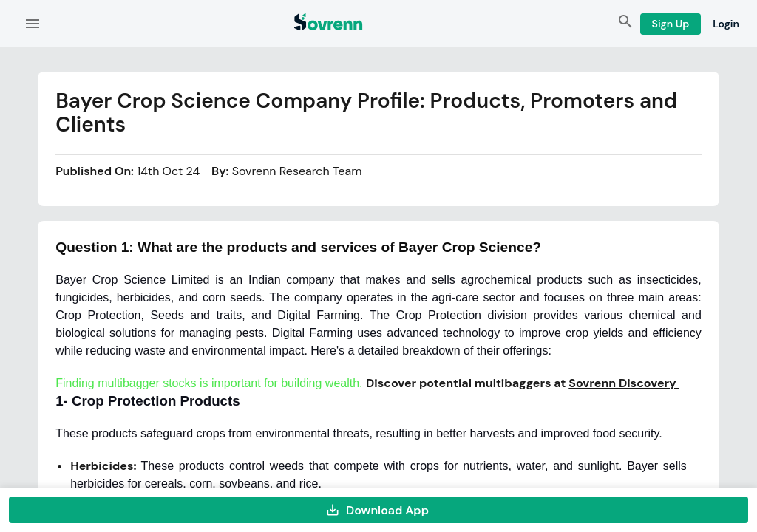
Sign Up (671, 24)
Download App (378, 510)
